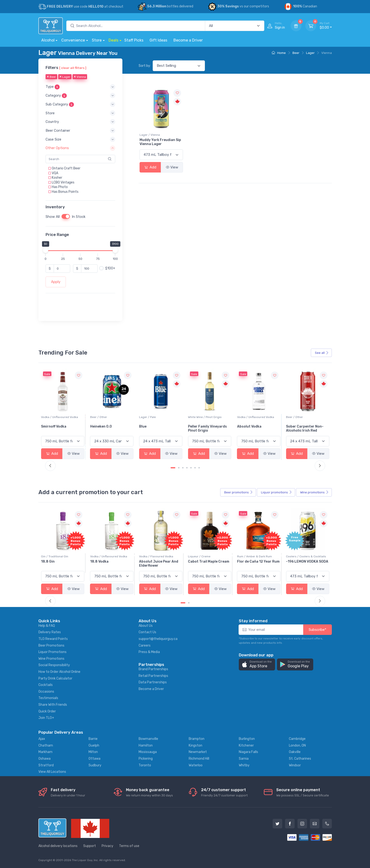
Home (279, 53)
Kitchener (246, 745)
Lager (310, 53)
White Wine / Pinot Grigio (254, 417)
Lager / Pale (196, 417)
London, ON (297, 745)
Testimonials (48, 698)
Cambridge (297, 739)
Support (90, 846)
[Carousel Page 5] (191, 468)
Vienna (80, 77)
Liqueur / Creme (248, 556)
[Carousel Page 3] (183, 468)
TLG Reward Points (53, 639)
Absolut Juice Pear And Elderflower (208, 564)
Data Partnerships (153, 682)
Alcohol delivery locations (58, 846)
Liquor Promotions (52, 652)
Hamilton (146, 745)
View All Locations (52, 772)
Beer (296, 53)
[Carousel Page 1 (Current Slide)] (173, 468)
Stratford (46, 765)
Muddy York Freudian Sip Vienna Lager (160, 142)
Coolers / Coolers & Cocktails (61, 556)
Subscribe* (318, 630)
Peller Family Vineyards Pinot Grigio (257, 429)
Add (150, 167)
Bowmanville (148, 739)
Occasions (46, 692)
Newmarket (198, 752)
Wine (314, 492)
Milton (93, 752)
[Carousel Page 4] (187, 468)
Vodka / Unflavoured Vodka (109, 417)
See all (322, 353)
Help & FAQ (47, 626)
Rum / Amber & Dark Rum (303, 556)
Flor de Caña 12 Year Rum (307, 562)
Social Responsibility (54, 665)
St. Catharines (300, 759)
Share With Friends (53, 705)
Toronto (145, 765)
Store (97, 40)
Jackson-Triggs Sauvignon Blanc (55, 429)
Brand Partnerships (153, 669)
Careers (145, 646)
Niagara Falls (248, 752)
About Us (146, 626)
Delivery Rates (50, 632)
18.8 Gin (97, 562)
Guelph (94, 745)
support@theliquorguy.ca (158, 639)
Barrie (93, 739)
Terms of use (129, 846)
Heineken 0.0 (150, 426)
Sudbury (95, 765)
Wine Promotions (51, 659)
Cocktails (46, 685)
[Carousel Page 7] (199, 468)
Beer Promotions (51, 646)
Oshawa (44, 759)
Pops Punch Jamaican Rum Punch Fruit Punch (61, 564)
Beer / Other (148, 417)
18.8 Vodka (148, 562)
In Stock (79, 217)
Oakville (295, 752)
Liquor (276, 492)
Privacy (107, 846)
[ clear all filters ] (73, 68)
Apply (56, 282)
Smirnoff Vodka (103, 426)
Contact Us (147, 632)
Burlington (247, 739)
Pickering (146, 759)
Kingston (195, 745)
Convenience (73, 40)
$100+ (110, 269)
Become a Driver (188, 40)
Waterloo (196, 765)
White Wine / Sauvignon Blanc (61, 417)
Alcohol (48, 40)
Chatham (46, 745)
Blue (192, 426)
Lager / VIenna (150, 135)
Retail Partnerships (153, 676)
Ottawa (94, 759)
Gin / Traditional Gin (104, 556)
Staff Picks (134, 40)
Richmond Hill (199, 759)
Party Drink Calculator (55, 678)
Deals (113, 40)
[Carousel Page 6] (195, 468)
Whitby (244, 765)
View (172, 167)
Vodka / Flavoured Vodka (205, 556)
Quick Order (47, 711)
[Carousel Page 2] (179, 468)
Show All (53, 217)
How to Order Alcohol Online (59, 672)
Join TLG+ (46, 718)
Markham (45, 752)
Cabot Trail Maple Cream (258, 562)
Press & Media (149, 652)
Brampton (197, 739)
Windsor (295, 765)
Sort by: (145, 66)
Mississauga (148, 752)
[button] (80, 87)
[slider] (46, 251)
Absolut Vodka (298, 426)
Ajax (42, 739)
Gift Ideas (158, 40)
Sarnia (244, 759)
